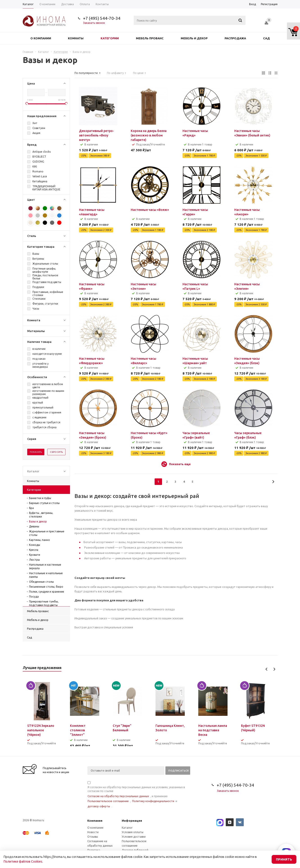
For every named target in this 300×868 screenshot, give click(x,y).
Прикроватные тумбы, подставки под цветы (44, 603)
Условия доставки (134, 837)
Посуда (34, 597)
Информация (132, 821)
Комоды (35, 545)
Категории (110, 38)
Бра (31, 508)
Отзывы (93, 837)
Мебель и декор (194, 38)
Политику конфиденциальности (153, 801)
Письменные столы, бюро (46, 587)
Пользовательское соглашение (108, 801)
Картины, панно (39, 540)
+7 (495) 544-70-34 (102, 18)
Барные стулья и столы (44, 503)
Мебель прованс (150, 38)
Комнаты (76, 38)
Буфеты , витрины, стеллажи (41, 515)
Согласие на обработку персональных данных (118, 796)
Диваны (34, 526)
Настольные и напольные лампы (46, 575)
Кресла (34, 550)
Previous (267, 669)
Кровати (35, 555)
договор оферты (99, 806)
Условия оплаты (133, 832)
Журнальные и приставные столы (47, 533)
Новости (93, 832)
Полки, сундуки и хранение (47, 592)
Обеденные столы (41, 582)
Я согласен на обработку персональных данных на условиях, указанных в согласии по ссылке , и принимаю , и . (136, 795)
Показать (36, 452)
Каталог (127, 828)
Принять (284, 859)
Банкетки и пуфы (40, 498)
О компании (41, 38)
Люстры (34, 560)
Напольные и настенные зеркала (45, 566)
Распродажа (235, 38)
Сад (266, 38)
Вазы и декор (38, 521)
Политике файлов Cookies (23, 861)
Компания (95, 821)
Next (274, 669)
